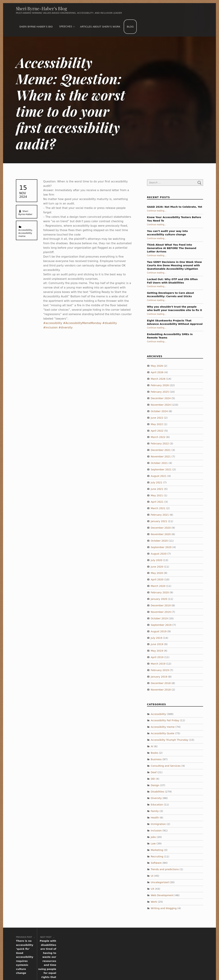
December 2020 (161, 528)
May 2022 (157, 424)
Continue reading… (157, 211)
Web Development (162, 895)
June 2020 (157, 567)
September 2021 (161, 470)
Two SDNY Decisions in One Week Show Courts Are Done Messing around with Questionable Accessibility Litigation (174, 265)
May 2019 (157, 651)
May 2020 (157, 573)
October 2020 (159, 541)
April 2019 (157, 657)
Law (153, 844)
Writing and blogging (164, 908)
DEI (153, 779)
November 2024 (161, 405)
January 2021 (159, 521)
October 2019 (159, 618)
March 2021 (158, 508)
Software (156, 863)
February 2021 (160, 515)
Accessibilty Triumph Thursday (170, 740)
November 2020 (161, 534)
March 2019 (158, 664)
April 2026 (157, 372)
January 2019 (159, 677)
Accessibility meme (163, 727)
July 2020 (156, 560)
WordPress (116, 968)
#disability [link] (110, 323)
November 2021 (161, 457)
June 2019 (157, 644)
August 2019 (159, 631)
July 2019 (156, 638)
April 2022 (157, 431)
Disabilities (157, 792)
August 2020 (159, 554)
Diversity (156, 798)
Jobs (153, 837)
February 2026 (160, 385)
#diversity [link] (66, 327)
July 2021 (156, 482)
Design (155, 785)
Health (155, 818)
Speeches (66, 26)
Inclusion (156, 831)
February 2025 (160, 392)
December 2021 (161, 450)
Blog (130, 27)
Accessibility (25, 230)
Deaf (154, 772)
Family (155, 811)
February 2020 (160, 592)
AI (152, 746)
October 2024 (159, 411)
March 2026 (158, 379)
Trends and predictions (165, 869)
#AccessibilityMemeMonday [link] (82, 323)
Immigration (158, 824)
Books (154, 753)
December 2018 (161, 683)
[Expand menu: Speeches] (74, 27)
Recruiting (157, 856)
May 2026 (157, 366)
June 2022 (157, 418)
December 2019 (161, 605)
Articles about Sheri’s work (100, 27)
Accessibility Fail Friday (165, 720)
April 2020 (157, 579)
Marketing (157, 850)
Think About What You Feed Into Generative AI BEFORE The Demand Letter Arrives (172, 248)
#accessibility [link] (53, 323)
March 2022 (158, 437)
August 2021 (159, 476)
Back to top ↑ (182, 968)
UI (152, 876)
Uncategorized (160, 882)
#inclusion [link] (50, 327)
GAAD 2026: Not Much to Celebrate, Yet (175, 207)
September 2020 (161, 547)
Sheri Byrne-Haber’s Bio (36, 27)
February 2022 (160, 444)
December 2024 (161, 398)
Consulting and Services (166, 766)
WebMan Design (159, 968)
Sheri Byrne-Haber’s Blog (41, 8)
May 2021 (157, 495)
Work (154, 902)
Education (157, 805)
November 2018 (161, 690)
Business (156, 759)
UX (153, 889)
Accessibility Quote (163, 733)
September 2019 (161, 625)
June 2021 (157, 489)
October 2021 (159, 463)
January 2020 (159, 599)
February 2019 (160, 670)
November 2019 (161, 612)
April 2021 (157, 502)
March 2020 (158, 586)
